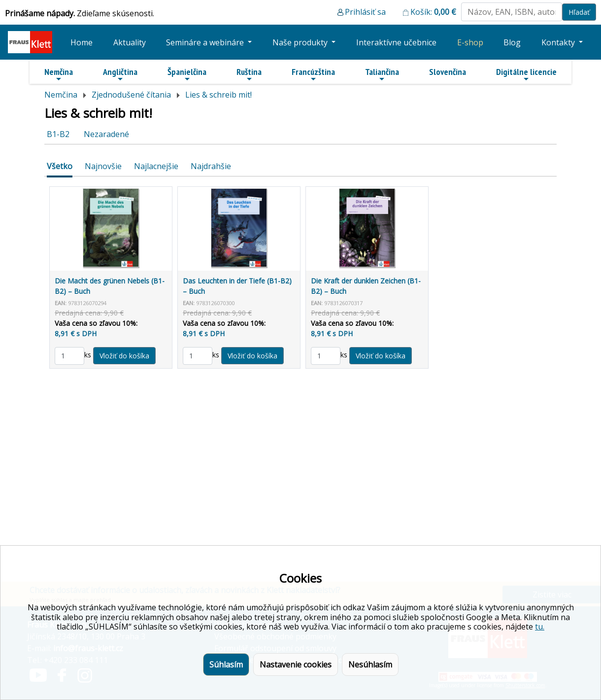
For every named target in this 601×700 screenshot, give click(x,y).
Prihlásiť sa (365, 12)
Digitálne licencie (526, 74)
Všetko (60, 166)
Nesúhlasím (370, 665)
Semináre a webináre (206, 42)
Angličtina (120, 74)
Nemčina (59, 74)
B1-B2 (58, 134)
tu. (540, 627)
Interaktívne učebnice (396, 42)
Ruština (249, 74)
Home (82, 42)
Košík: (433, 12)
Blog (512, 42)
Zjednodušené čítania (131, 95)
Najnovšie (103, 166)
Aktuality (130, 42)
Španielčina (187, 74)
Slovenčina (448, 72)
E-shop (470, 42)
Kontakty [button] (559, 42)
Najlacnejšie (156, 166)
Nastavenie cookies (296, 665)
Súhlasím (226, 665)
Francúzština (313, 74)
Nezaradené (106, 134)
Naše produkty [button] (301, 42)
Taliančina (382, 74)
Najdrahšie (211, 166)
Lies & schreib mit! (218, 95)
